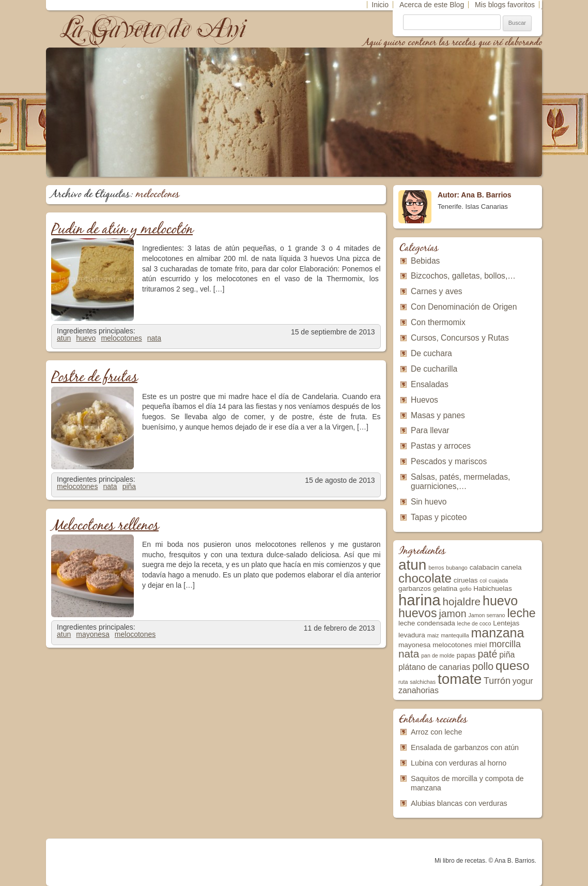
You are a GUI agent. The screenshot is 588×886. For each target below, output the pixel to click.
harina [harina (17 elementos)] (420, 600)
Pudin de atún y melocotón (122, 230)
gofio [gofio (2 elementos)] (465, 589)
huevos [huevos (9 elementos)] (418, 613)
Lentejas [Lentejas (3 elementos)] (506, 623)
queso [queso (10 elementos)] (513, 666)
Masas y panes (438, 415)
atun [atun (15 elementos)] (412, 565)
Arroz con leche (436, 732)
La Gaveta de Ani (154, 29)
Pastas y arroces (441, 446)
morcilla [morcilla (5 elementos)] (505, 644)
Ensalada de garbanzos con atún (465, 747)
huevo (86, 338)
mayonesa (93, 634)
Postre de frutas (94, 378)
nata (154, 338)
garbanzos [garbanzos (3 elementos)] (415, 589)
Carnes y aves (437, 291)
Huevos (424, 400)
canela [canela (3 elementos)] (512, 567)
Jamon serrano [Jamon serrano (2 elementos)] (486, 615)
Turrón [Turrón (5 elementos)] (497, 681)
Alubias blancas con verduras (459, 803)
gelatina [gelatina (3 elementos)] (445, 589)
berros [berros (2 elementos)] (436, 568)
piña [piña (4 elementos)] (507, 655)
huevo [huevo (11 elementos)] (500, 601)
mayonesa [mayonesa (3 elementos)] (414, 645)
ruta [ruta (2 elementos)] (403, 682)
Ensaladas (430, 384)
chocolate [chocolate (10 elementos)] (425, 578)
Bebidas (425, 261)
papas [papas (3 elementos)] (466, 655)
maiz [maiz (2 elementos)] (433, 635)
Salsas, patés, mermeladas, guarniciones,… (460, 482)
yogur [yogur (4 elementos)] (523, 681)
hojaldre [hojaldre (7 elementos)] (461, 601)
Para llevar (430, 430)
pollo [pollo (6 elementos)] (483, 666)
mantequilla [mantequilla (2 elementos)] (455, 635)
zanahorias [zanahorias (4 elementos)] (419, 690)
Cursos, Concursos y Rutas (460, 338)
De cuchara (431, 353)
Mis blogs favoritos (505, 5)
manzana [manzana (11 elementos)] (498, 633)
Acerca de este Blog (432, 5)
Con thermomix (438, 322)
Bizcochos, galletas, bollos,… (463, 276)
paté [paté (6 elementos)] (487, 654)
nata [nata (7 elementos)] (409, 654)
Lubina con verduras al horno (459, 763)
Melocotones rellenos (105, 526)
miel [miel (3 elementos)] (481, 645)
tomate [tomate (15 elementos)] (460, 679)
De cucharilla (434, 369)
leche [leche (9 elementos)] (521, 613)
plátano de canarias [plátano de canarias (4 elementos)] (434, 667)
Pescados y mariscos (449, 461)
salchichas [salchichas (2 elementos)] (423, 682)
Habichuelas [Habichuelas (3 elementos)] (492, 589)
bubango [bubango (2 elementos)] (457, 568)
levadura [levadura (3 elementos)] (412, 635)
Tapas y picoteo (439, 517)
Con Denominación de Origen (464, 307)
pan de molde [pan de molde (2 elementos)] (438, 655)
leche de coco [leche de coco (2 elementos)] (474, 623)
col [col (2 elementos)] (483, 581)
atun (64, 338)
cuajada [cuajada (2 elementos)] (498, 581)
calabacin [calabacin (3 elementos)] (484, 567)
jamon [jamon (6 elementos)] (452, 614)
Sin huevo (429, 502)
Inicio (380, 5)
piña (129, 486)
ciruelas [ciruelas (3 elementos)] (466, 580)
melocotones (121, 338)
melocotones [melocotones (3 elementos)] (452, 645)
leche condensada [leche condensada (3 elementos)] (427, 623)
